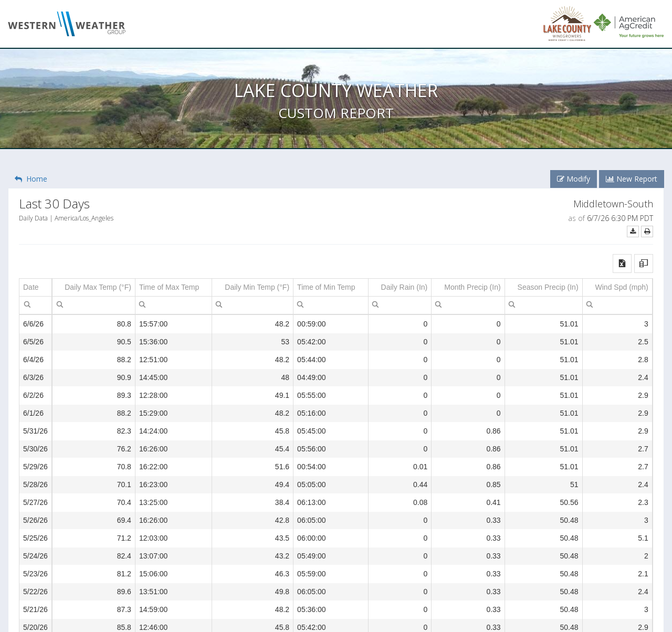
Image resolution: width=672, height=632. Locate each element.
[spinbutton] (93, 305)
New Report (632, 179)
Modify (574, 179)
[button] (622, 264)
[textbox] (35, 305)
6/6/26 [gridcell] (33, 324)
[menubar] (27, 304)
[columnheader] (36, 288)
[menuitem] (27, 304)
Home (31, 179)
